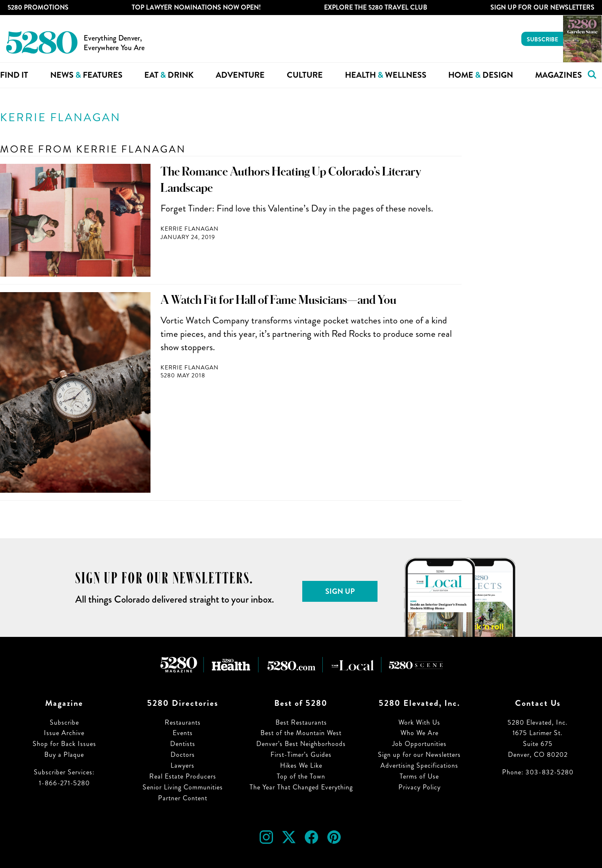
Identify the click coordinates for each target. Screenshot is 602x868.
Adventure (240, 75)
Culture (305, 75)
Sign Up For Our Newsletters (542, 7)
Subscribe (542, 39)
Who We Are (420, 733)
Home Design (481, 75)
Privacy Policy (420, 787)
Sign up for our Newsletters (419, 755)
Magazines (559, 75)
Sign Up (340, 591)
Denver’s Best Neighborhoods (301, 744)
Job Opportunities (419, 744)
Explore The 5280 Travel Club (376, 7)
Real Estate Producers (183, 776)
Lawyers (182, 765)
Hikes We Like (301, 765)
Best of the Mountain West (301, 733)
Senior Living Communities (183, 787)
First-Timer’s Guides (301, 755)
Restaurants (183, 722)
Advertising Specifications (419, 765)
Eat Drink (169, 75)
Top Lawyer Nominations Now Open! (196, 7)
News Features (86, 75)
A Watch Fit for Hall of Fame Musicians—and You (278, 300)
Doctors (183, 755)
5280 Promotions (38, 7)
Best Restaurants (301, 722)
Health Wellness (386, 75)
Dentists (183, 744)
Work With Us (419, 722)
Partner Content (183, 798)
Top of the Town (301, 776)
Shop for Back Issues (64, 744)
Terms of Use (419, 776)
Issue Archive (64, 733)
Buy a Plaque (64, 755)
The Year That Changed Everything (301, 787)
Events (183, 733)
